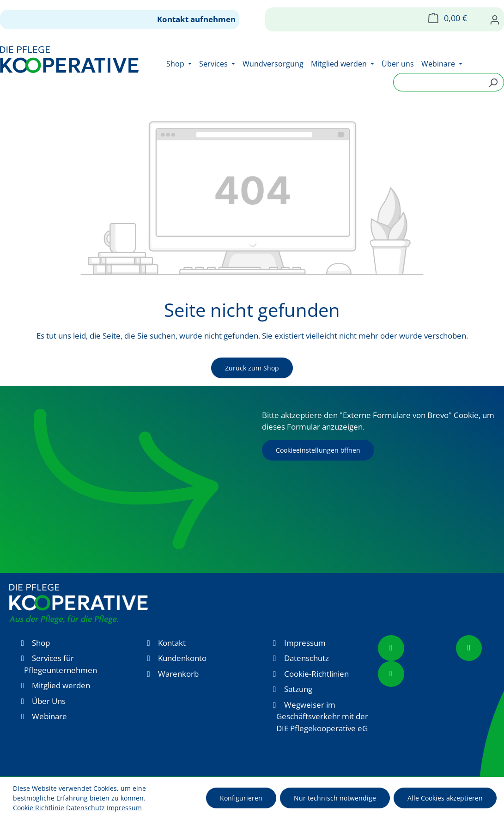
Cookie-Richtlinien (316, 674)
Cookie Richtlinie (39, 808)
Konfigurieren (241, 798)
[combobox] (438, 82)
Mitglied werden (61, 685)
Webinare (49, 716)
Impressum (305, 643)
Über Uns (49, 701)
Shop (41, 643)
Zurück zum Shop (252, 368)
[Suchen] (493, 82)
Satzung (298, 689)
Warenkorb (178, 674)
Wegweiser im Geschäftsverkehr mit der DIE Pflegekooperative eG (322, 716)
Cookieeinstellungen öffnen (318, 450)
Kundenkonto (182, 658)
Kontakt (172, 643)
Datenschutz (307, 658)
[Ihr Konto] (495, 19)
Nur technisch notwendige (335, 798)
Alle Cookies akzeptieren (445, 798)
